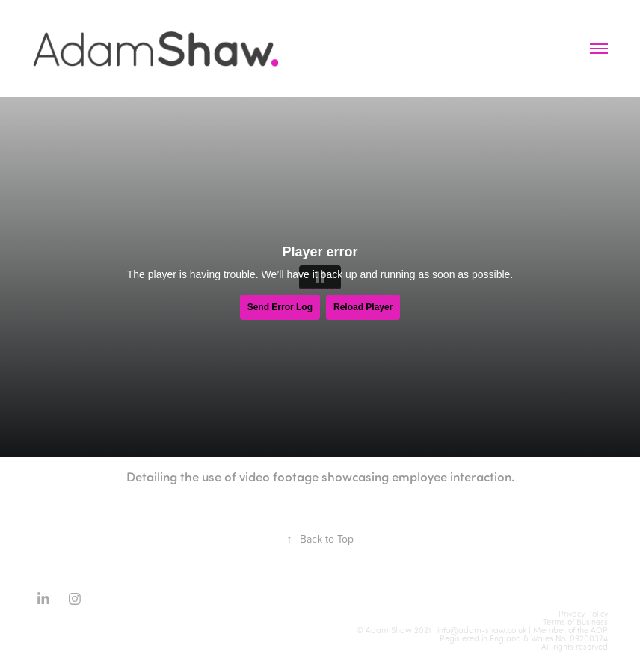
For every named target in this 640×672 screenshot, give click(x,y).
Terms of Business (575, 622)
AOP (599, 630)
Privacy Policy (583, 614)
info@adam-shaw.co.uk (482, 630)
